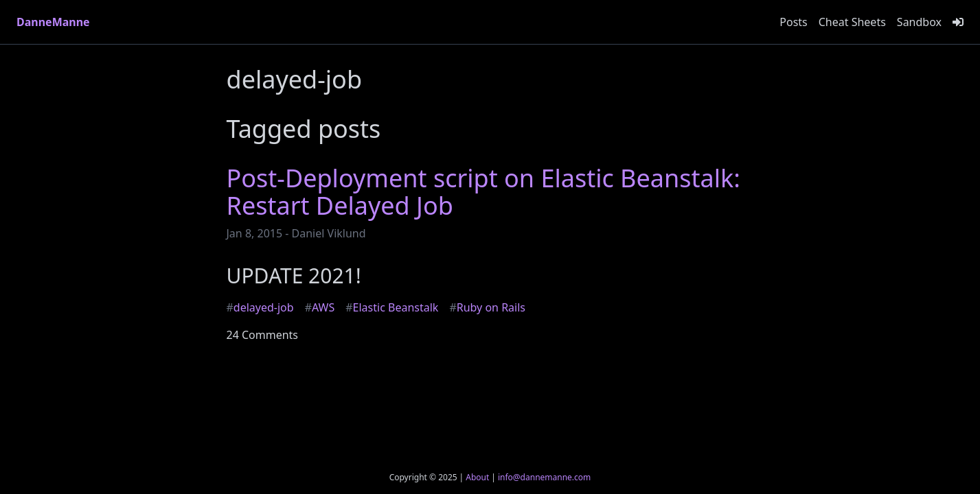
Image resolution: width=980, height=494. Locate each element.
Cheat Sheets (852, 22)
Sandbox (919, 22)
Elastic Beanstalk (392, 307)
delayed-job (260, 307)
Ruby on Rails (487, 307)
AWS (320, 307)
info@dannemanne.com (544, 477)
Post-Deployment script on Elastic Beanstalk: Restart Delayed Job (483, 192)
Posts (793, 22)
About (477, 477)
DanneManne (53, 22)
